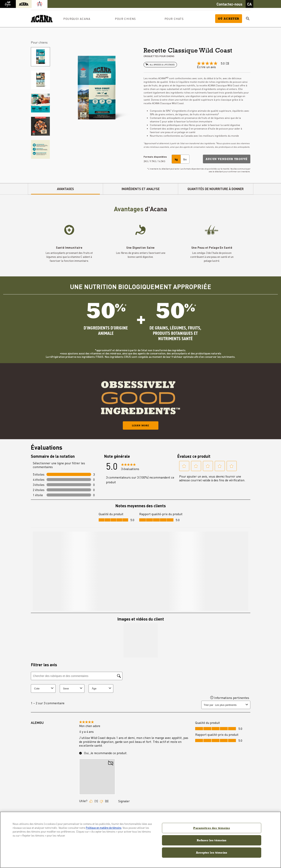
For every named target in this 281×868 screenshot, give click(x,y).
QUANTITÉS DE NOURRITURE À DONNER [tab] (216, 187)
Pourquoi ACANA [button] (77, 16)
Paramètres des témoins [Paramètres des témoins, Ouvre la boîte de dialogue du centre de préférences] (211, 828)
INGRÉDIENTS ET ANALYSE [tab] (141, 187)
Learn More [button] (140, 423)
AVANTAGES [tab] (65, 187)
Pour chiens (39, 40)
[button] (227, 157)
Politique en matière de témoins (104, 828)
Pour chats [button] (174, 16)
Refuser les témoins (212, 840)
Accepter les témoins (212, 852)
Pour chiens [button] (125, 16)
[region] (140, 840)
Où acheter (229, 16)
